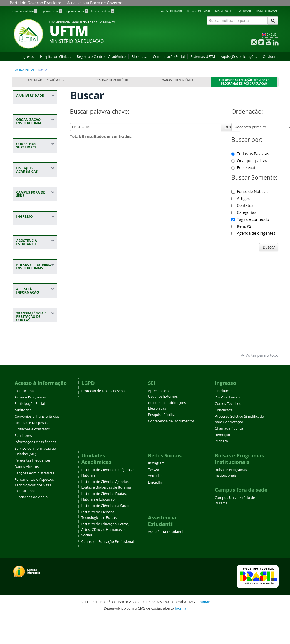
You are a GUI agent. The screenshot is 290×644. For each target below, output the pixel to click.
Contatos (242, 205)
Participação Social (30, 432)
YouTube (155, 504)
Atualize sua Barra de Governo (95, 3)
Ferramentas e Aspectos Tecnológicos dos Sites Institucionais (34, 513)
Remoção (223, 463)
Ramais (205, 630)
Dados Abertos (27, 495)
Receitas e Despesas (31, 451)
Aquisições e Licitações (239, 57)
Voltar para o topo (260, 384)
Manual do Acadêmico (178, 80)
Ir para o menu (52, 11)
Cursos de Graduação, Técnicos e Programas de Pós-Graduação (244, 82)
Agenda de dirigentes (253, 233)
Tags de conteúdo (250, 219)
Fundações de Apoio (31, 525)
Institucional (25, 419)
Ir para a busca (77, 11)
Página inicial (24, 70)
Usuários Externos (163, 424)
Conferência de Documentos (171, 449)
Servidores (23, 464)
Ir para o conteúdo (25, 11)
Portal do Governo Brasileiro (35, 3)
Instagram (156, 491)
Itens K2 (241, 226)
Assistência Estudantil (166, 560)
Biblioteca (139, 57)
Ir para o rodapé (103, 11)
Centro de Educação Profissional (108, 570)
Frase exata (245, 168)
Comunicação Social (169, 57)
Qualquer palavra (250, 161)
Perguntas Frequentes (33, 488)
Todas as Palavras (250, 154)
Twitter (154, 498)
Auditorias (23, 438)
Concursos (224, 438)
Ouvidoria (271, 57)
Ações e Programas (30, 425)
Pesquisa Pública (162, 443)
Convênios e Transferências (37, 444)
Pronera (221, 469)
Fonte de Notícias (250, 191)
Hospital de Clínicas (55, 57)
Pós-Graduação (227, 425)
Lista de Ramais (267, 11)
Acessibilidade (172, 11)
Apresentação (159, 419)
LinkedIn (155, 511)
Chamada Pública (229, 456)
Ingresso (27, 57)
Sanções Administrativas (35, 501)
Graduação (224, 419)
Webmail (245, 11)
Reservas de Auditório (112, 80)
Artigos (241, 198)
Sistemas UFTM (203, 57)
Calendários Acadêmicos (46, 80)
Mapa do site (225, 11)
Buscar (231, 127)
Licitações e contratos (32, 457)
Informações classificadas (35, 470)
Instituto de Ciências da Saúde (106, 534)
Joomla (181, 636)
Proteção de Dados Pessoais (104, 419)
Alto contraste (199, 11)
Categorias (244, 212)
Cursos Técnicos (228, 432)
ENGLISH (272, 34)
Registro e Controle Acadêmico (101, 57)
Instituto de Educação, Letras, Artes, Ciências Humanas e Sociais (106, 558)
